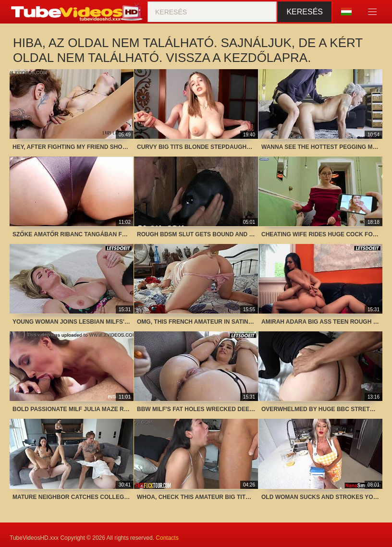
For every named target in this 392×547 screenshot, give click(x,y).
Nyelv (346, 12)
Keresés (305, 12)
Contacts (167, 538)
